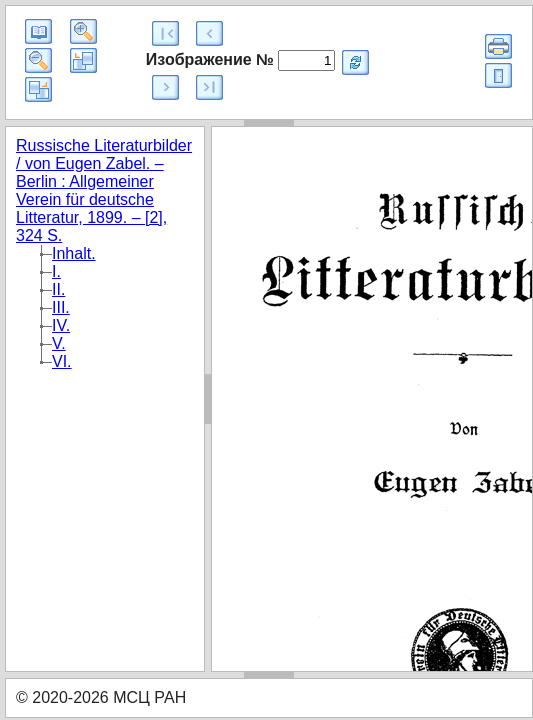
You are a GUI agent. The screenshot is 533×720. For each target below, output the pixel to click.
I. (56, 271)
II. (58, 289)
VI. (62, 361)
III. (61, 307)
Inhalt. (74, 253)
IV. (61, 325)
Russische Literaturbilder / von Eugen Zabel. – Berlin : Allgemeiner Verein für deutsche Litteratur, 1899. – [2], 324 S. (104, 190)
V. (59, 343)
